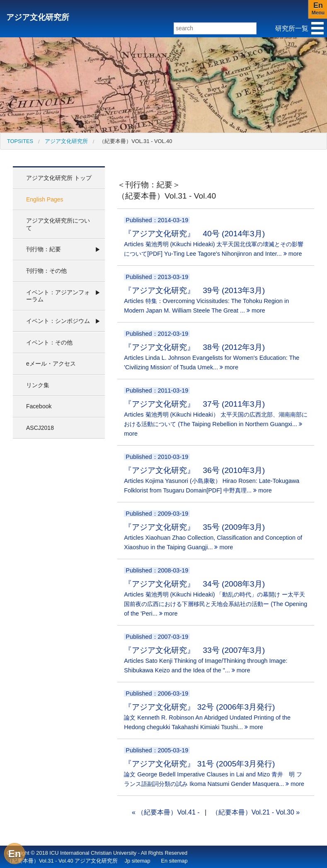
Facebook (39, 406)
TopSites (20, 141)
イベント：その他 (49, 342)
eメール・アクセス (51, 364)
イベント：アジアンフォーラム (58, 296)
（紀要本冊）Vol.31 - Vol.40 (136, 141)
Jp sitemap (138, 861)
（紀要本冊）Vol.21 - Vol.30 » (256, 812)
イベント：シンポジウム (58, 321)
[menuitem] (20, 141)
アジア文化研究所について (58, 224)
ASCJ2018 (40, 428)
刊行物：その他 (46, 271)
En (15, 854)
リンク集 (38, 385)
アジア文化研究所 (38, 17)
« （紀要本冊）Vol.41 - (166, 812)
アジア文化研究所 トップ (59, 178)
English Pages (45, 199)
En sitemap (174, 861)
